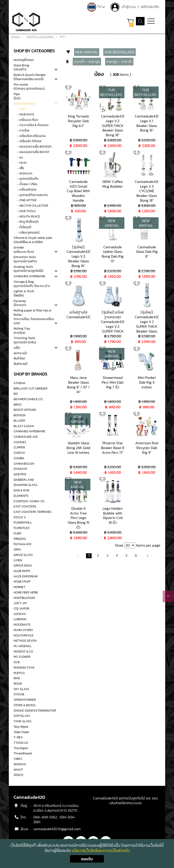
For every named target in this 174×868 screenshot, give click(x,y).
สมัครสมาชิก (150, 7)
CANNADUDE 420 (26, 437)
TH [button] (96, 7)
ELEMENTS (21, 496)
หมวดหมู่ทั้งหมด (24, 60)
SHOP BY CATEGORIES (41, 37)
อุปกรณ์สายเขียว (24, 104)
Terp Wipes (21, 727)
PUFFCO (19, 673)
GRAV (17, 549)
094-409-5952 (45, 818)
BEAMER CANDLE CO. (28, 399)
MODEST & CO (23, 651)
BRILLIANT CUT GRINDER (30, 388)
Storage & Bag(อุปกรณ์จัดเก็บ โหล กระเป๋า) (32, 284)
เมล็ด (17, 348)
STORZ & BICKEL (25, 705)
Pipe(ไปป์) (17, 96)
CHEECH (19, 453)
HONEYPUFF (22, 582)
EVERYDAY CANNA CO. (29, 501)
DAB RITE (20, 474)
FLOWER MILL (23, 523)
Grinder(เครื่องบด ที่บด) (24, 250)
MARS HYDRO (23, 630)
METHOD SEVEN (25, 641)
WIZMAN (20, 764)
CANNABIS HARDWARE (29, 276)
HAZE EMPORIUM (26, 576)
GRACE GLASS (23, 555)
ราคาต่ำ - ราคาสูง (87, 61)
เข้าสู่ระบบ (129, 7)
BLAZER (19, 421)
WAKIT (18, 770)
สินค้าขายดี (21, 364)
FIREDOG (20, 539)
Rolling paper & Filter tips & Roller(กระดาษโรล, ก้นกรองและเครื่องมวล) (34, 317)
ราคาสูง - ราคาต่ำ (119, 61)
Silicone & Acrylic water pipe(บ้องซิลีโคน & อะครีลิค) (33, 240)
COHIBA (19, 458)
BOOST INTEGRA (25, 410)
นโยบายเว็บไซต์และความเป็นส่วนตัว (101, 850)
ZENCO (18, 775)
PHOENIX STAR (24, 667)
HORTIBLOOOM (24, 598)
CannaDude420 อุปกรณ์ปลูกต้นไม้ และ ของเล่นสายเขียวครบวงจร (125, 801)
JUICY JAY (20, 603)
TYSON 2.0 (21, 743)
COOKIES (20, 442)
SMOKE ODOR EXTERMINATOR (35, 710)
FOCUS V (20, 517)
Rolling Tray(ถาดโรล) (22, 331)
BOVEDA (20, 415)
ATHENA (20, 383)
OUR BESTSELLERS (120, 52)
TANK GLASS (23, 721)
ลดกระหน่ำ (20, 353)
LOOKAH (20, 614)
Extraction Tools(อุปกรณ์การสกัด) (25, 259)
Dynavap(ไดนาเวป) (20, 303)
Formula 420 (22, 544)
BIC (16, 394)
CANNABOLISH (24, 464)
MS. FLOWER (22, 657)
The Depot (21, 748)
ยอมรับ (87, 859)
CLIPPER (19, 447)
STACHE (19, 694)
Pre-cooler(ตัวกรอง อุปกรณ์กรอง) (29, 87)
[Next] (147, 555)
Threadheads (23, 753)
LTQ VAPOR (21, 608)
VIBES (18, 759)
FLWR (17, 533)
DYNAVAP (20, 469)
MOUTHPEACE (24, 635)
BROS (18, 404)
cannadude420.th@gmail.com (57, 829)
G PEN (18, 560)
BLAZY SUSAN (24, 426)
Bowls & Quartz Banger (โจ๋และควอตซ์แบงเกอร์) (30, 77)
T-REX (18, 737)
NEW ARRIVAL (87, 52)
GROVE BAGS (23, 565)
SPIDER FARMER (25, 700)
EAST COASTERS (25, 506)
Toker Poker (21, 732)
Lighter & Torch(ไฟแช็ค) (24, 293)
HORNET (19, 587)
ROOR (18, 684)
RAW (17, 678)
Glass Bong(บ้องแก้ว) (21, 67)
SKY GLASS (21, 689)
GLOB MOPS (22, 571)
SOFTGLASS (22, 716)
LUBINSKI (20, 619)
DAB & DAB (21, 490)
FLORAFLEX (22, 528)
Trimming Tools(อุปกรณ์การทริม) (25, 340)
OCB (17, 662)
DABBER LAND (24, 480)
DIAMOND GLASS (25, 485)
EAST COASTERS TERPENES (33, 512)
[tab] (56, 70)
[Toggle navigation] (151, 22)
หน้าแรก (16, 37)
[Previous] (78, 555)
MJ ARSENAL (23, 646)
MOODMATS (22, 624)
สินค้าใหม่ (19, 359)
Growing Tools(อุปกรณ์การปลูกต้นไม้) (28, 269)
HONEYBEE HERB (26, 592)
